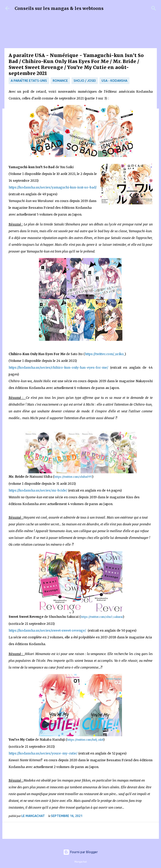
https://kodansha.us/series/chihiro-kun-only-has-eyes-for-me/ (58, 367)
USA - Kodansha (114, 81)
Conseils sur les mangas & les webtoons (59, 8)
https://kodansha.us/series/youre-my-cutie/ (43, 753)
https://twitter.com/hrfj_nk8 (85, 740)
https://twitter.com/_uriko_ (105, 354)
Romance (60, 81)
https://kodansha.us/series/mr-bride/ (38, 490)
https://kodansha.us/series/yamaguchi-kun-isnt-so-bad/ (53, 187)
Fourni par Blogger (80, 852)
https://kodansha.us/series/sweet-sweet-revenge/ (47, 630)
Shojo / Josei (85, 81)
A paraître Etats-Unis (29, 81)
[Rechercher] (154, 8)
